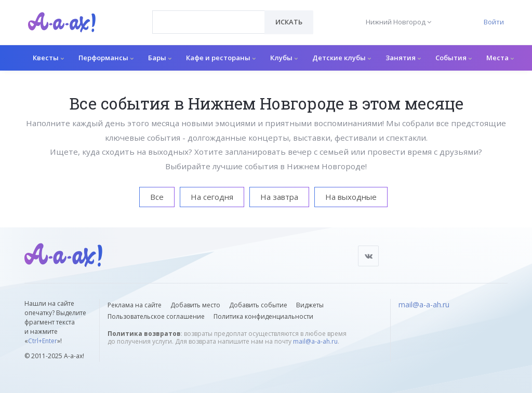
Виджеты (310, 305)
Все (157, 197)
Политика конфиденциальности (263, 316)
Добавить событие (258, 305)
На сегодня (212, 197)
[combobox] (209, 22)
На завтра (279, 197)
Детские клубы (342, 58)
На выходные (351, 197)
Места (500, 58)
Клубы (284, 58)
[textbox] (209, 15)
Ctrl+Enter (43, 341)
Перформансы (106, 58)
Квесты (48, 58)
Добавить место (195, 305)
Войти (494, 22)
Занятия (403, 58)
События (454, 58)
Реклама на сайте (135, 305)
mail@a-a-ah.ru (315, 341)
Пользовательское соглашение (156, 316)
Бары (160, 58)
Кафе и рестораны (221, 58)
